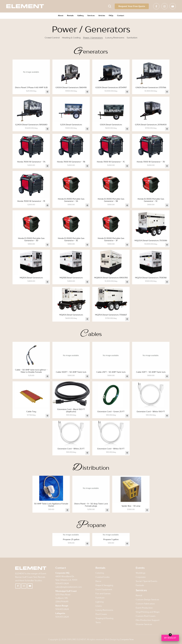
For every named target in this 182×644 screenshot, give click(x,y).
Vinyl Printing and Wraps (148, 612)
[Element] (25, 6)
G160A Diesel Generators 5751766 (151, 87)
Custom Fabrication (145, 604)
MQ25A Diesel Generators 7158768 (151, 278)
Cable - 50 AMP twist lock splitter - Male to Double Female (31, 371)
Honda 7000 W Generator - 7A (31, 162)
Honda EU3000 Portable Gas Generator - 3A (71, 200)
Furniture (100, 598)
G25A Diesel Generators (71, 125)
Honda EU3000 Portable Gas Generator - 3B (111, 200)
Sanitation (132, 38)
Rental (139, 595)
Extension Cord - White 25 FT (71, 449)
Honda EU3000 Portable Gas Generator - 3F (111, 239)
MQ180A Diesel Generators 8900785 (111, 278)
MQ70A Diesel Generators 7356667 (111, 315)
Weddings (141, 573)
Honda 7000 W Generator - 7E (31, 201)
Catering (100, 573)
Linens (99, 606)
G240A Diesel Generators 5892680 (31, 125)
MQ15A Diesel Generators (31, 278)
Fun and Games (103, 593)
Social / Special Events (147, 581)
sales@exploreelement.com (69, 587)
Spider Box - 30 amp (131, 506)
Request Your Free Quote (132, 6)
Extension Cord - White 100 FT (151, 411)
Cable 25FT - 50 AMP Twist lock (111, 372)
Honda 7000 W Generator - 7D (151, 162)
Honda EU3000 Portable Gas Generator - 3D (31, 239)
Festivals (140, 585)
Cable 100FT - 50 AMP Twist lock (71, 372)
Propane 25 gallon (71, 539)
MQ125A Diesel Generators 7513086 (151, 240)
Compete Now (127, 639)
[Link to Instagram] (164, 6)
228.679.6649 (62, 601)
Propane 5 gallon (111, 539)
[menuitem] (61, 16)
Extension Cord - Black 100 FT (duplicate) (71, 410)
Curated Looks (103, 577)
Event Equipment (104, 589)
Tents (98, 622)
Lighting (100, 602)
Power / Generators (93, 38)
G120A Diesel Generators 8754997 (111, 87)
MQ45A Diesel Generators (71, 315)
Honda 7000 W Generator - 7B (71, 162)
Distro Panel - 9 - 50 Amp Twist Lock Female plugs (91, 505)
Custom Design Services (147, 599)
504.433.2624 (62, 583)
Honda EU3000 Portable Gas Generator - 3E (71, 239)
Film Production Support (148, 620)
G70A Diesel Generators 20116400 (151, 125)
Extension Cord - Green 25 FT (111, 411)
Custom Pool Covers (146, 616)
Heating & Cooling (71, 38)
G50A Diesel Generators (111, 125)
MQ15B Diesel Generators (71, 278)
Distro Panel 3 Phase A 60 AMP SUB (31, 87)
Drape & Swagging (104, 585)
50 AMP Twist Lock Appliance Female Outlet (51, 505)
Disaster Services (144, 624)
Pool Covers (101, 614)
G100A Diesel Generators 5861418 (71, 87)
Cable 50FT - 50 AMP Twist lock (151, 372)
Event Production (144, 608)
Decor (98, 581)
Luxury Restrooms (115, 38)
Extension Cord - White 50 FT (111, 449)
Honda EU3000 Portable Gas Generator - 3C (151, 200)
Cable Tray (31, 411)
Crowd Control (52, 38)
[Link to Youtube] (173, 6)
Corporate (141, 577)
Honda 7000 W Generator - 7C (111, 162)
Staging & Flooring (104, 618)
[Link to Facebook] (156, 6)
